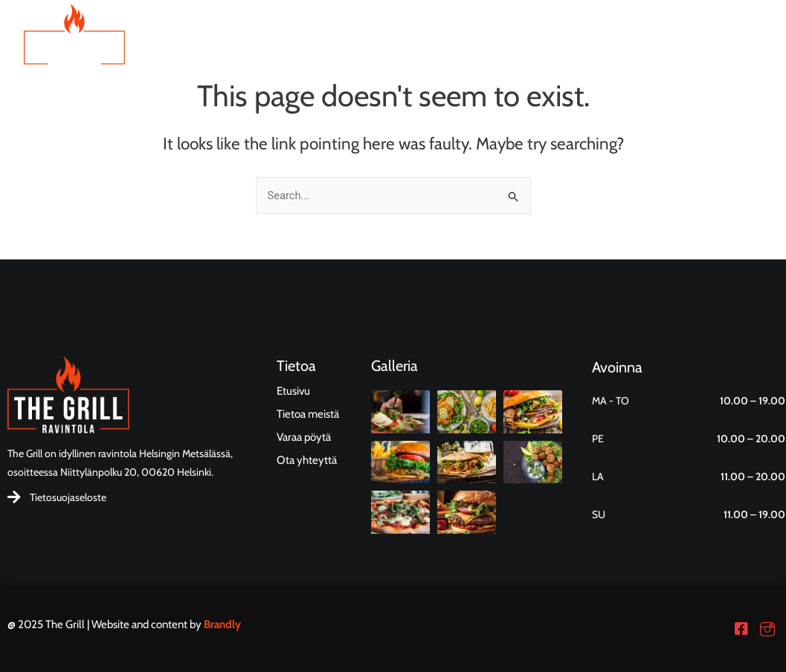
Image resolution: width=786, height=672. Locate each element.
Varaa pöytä (716, 52)
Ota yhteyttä (622, 52)
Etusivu (354, 52)
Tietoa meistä (524, 52)
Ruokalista (431, 52)
